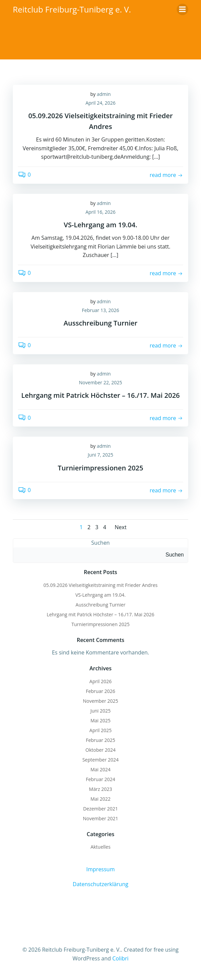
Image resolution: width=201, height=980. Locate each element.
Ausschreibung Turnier (100, 605)
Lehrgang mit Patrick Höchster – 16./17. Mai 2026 (100, 614)
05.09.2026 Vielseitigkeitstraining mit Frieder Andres (100, 585)
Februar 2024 (100, 779)
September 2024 (100, 760)
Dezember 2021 (100, 809)
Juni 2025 (100, 711)
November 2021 (101, 818)
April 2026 (100, 681)
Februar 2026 (100, 691)
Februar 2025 (100, 740)
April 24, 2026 (100, 103)
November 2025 (101, 701)
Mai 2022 (100, 799)
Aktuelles (100, 847)
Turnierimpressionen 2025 (100, 624)
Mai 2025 (100, 720)
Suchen (101, 543)
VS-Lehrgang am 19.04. (101, 595)
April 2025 (100, 730)
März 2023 (100, 789)
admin (104, 94)
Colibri (120, 958)
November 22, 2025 (100, 382)
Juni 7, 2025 (100, 455)
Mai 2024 (100, 769)
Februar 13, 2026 (100, 310)
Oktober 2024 (100, 750)
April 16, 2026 (100, 212)
